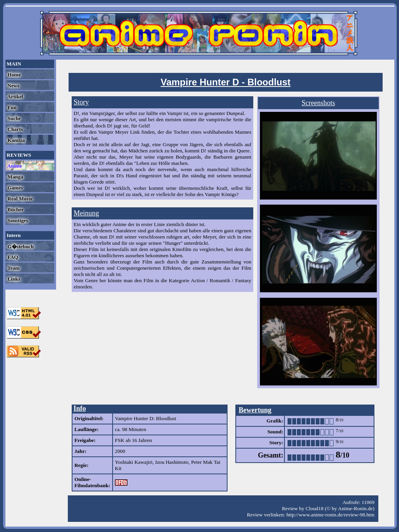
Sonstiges (17, 220)
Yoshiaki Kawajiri (134, 462)
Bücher (15, 209)
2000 (120, 451)
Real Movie (19, 199)
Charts (15, 129)
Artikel (15, 96)
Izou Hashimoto (172, 462)
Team (13, 268)
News (13, 86)
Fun (11, 107)
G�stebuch (20, 247)
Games (15, 188)
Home (13, 75)
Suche (13, 118)
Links (13, 279)
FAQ (12, 257)
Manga (15, 177)
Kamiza (16, 140)
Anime (14, 166)
